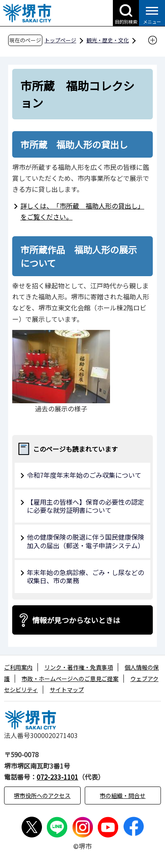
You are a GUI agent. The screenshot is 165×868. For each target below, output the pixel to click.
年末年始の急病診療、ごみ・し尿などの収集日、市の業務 (86, 577)
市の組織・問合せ (123, 795)
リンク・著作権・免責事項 (79, 667)
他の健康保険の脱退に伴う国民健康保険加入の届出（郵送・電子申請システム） (86, 541)
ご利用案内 (18, 667)
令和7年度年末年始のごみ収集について (84, 475)
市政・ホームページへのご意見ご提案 (70, 679)
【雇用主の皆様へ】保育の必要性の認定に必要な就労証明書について (86, 506)
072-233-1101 (57, 777)
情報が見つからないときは (76, 620)
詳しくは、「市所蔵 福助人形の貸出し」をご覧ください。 (82, 211)
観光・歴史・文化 (108, 40)
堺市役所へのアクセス (42, 795)
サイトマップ (67, 690)
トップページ (60, 40)
